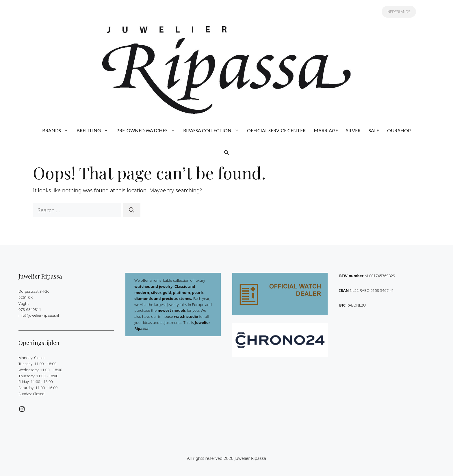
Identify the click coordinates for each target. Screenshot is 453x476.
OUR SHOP (399, 130)
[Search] (132, 210)
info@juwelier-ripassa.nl (39, 315)
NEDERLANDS (399, 12)
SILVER (353, 130)
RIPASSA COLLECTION (213, 130)
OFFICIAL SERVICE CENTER (276, 130)
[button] (226, 152)
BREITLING (94, 130)
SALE (374, 130)
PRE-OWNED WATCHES (148, 130)
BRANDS (57, 130)
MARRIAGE (326, 130)
